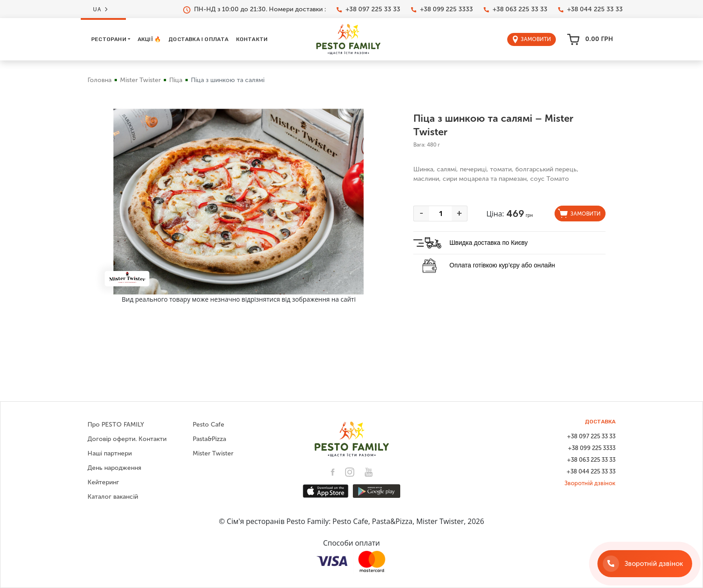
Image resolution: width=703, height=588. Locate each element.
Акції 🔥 (149, 39)
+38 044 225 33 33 (590, 9)
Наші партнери (110, 453)
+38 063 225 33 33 (516, 9)
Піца (176, 80)
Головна (99, 80)
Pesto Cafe (208, 425)
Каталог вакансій (113, 497)
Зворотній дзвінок (590, 483)
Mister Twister (140, 80)
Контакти (252, 39)
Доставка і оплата (198, 39)
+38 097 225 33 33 (368, 9)
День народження (114, 468)
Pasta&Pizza (209, 439)
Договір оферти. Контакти (127, 439)
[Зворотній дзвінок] (645, 564)
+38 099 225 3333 (442, 9)
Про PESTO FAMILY (116, 425)
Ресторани (109, 39)
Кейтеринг (103, 482)
